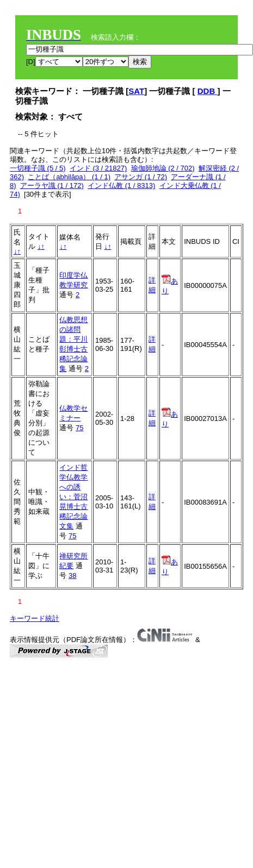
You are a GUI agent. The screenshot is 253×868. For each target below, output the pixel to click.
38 (72, 575)
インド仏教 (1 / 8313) (121, 185)
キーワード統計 (35, 618)
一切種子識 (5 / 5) (38, 168)
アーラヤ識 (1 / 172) (52, 185)
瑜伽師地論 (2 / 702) (163, 168)
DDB (208, 91)
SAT (136, 91)
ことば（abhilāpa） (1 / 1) (69, 177)
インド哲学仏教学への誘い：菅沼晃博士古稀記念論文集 (73, 497)
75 (79, 428)
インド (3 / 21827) (98, 168)
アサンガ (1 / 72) (141, 177)
